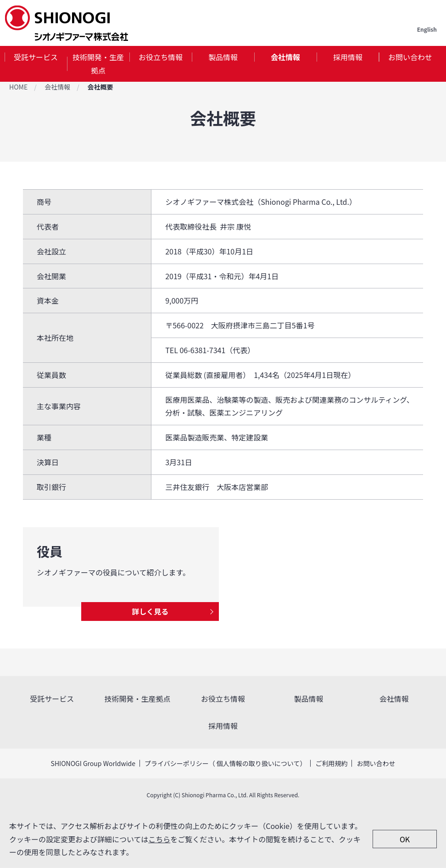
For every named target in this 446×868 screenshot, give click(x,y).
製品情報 (223, 57)
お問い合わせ (410, 57)
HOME (18, 87)
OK (405, 839)
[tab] (36, 64)
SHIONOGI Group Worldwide (93, 763)
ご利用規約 (331, 763)
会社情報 (285, 57)
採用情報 (348, 57)
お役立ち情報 (161, 57)
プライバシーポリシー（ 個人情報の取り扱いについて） (225, 763)
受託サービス (36, 57)
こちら (159, 839)
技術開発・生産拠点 (98, 64)
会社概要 (100, 87)
